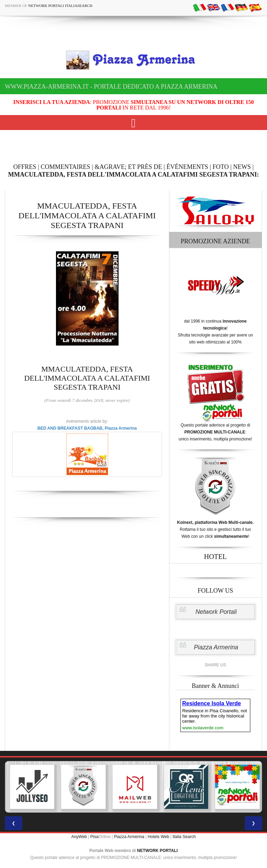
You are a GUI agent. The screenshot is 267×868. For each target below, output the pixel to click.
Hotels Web (159, 837)
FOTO (221, 167)
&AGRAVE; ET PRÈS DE (128, 167)
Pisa (94, 837)
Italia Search (184, 837)
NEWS (242, 167)
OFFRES (25, 167)
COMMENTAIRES (66, 167)
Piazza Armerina (216, 647)
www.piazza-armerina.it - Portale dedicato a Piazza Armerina (111, 87)
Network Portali (216, 612)
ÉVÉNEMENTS (187, 167)
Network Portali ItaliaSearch (60, 6)
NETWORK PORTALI (157, 851)
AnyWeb (79, 837)
